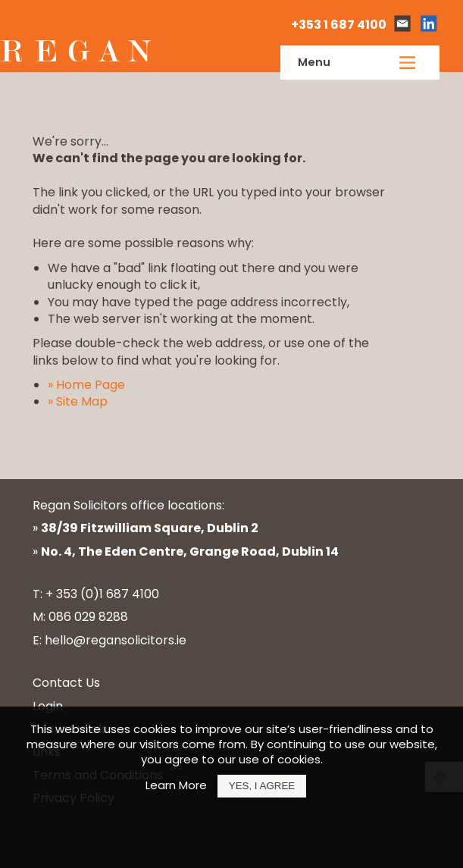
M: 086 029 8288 (80, 617)
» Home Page (86, 385)
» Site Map (78, 401)
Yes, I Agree (262, 786)
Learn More (176, 785)
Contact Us (66, 683)
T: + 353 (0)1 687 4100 (96, 594)
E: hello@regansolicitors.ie (109, 640)
